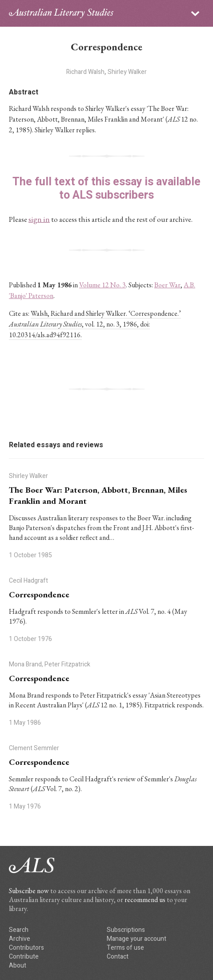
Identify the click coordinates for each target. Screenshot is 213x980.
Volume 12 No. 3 (102, 285)
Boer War (167, 285)
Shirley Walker (127, 72)
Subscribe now (29, 891)
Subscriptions (126, 930)
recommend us (145, 900)
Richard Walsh (85, 72)
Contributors (26, 948)
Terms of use (125, 948)
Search (19, 930)
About (18, 966)
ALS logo (61, 13)
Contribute (24, 957)
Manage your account (137, 939)
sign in (39, 219)
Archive (20, 939)
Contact (118, 957)
